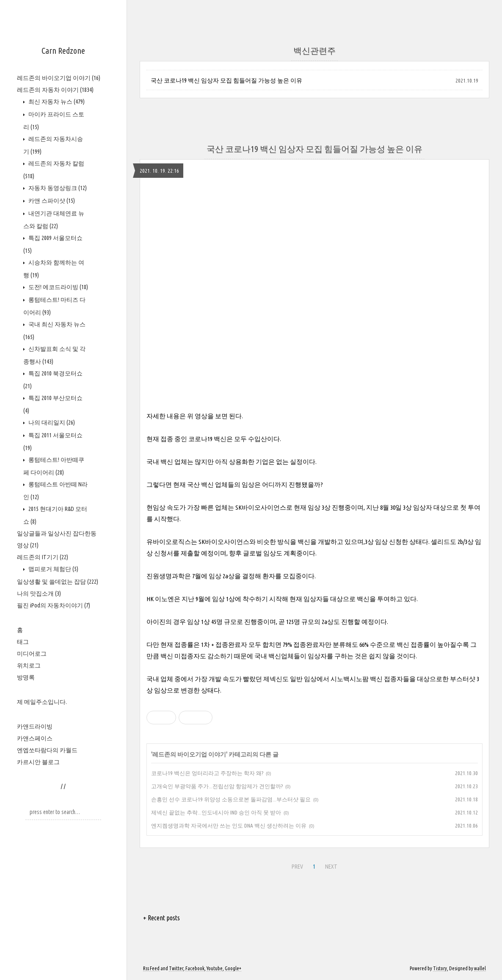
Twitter (176, 968)
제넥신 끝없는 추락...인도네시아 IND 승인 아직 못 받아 (216, 812)
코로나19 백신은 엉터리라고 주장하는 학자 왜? (207, 773)
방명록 (26, 677)
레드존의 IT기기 (43, 557)
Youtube (215, 968)
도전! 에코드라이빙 (58, 287)
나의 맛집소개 (39, 594)
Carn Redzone (63, 51)
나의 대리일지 (51, 422)
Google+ (233, 968)
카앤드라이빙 (35, 726)
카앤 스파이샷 (51, 201)
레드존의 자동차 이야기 (55, 90)
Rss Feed (151, 968)
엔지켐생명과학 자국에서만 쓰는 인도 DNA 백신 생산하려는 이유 (229, 825)
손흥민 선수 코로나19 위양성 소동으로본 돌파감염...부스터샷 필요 (231, 799)
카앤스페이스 (35, 738)
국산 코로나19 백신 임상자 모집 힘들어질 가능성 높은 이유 (226, 80)
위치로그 (29, 665)
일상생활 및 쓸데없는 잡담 (58, 582)
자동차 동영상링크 (57, 188)
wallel (480, 968)
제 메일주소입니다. (42, 702)
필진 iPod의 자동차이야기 (54, 605)
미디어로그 (32, 654)
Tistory (440, 968)
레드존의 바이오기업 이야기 (59, 78)
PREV (297, 867)
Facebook (195, 968)
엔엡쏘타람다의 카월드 (47, 750)
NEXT (331, 867)
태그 (23, 642)
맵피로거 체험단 (53, 569)
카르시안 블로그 (38, 762)
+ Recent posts (161, 918)
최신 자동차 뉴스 (56, 102)
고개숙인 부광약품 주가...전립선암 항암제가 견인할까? (217, 786)
